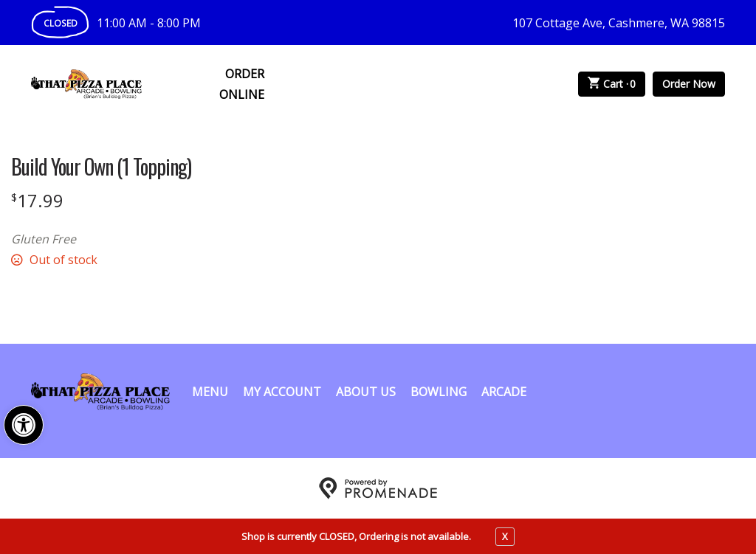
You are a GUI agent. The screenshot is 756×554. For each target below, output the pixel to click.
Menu (210, 392)
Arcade (504, 392)
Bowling (439, 392)
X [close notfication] (505, 536)
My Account (282, 392)
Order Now (689, 84)
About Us (366, 392)
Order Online (242, 84)
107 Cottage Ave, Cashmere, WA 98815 (619, 23)
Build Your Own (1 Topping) (101, 167)
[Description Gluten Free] (258, 239)
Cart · (612, 84)
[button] (24, 425)
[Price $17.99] (37, 200)
